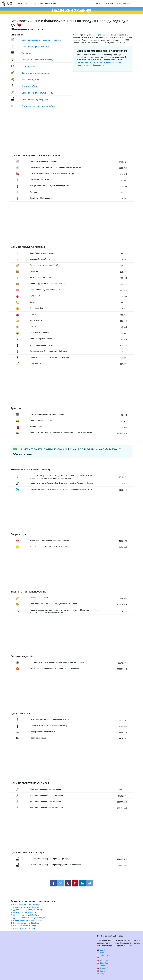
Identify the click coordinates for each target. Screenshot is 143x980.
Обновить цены (23, 454)
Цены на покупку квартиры (35, 99)
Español (102, 958)
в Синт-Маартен (95, 35)
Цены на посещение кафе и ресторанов (41, 40)
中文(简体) (103, 968)
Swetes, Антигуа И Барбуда (24, 928)
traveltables (10, 4)
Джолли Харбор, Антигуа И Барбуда (28, 910)
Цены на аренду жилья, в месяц (37, 93)
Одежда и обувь (29, 86)
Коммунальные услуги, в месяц (37, 60)
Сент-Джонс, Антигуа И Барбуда (26, 905)
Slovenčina (103, 963)
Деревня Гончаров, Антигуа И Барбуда (29, 918)
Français (102, 974)
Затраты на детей (30, 80)
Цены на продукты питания (35, 46)
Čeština (101, 966)
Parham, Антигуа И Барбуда (24, 926)
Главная (19, 4)
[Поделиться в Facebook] (53, 883)
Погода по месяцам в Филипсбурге (39, 106)
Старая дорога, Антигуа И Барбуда (27, 920)
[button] (109, 4)
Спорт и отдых (29, 66)
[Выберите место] (128, 4)
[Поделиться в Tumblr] (68, 883)
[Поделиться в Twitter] (61, 883)
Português (102, 960)
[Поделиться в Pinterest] (75, 883)
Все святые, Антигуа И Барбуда (26, 923)
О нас (40, 4)
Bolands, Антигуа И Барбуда (25, 912)
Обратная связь (51, 4)
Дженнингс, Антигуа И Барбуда (26, 915)
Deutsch (102, 971)
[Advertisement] (72, 133)
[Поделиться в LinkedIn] (82, 883)
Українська (103, 955)
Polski (101, 953)
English (101, 950)
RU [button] (99, 4)
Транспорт (27, 53)
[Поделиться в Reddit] (90, 883)
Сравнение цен (30, 4)
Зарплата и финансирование (36, 73)
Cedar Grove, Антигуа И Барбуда (26, 907)
